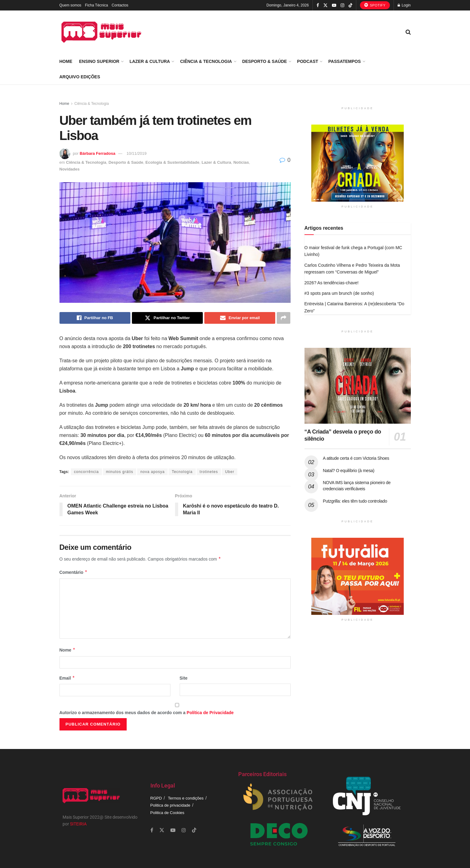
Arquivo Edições (80, 77)
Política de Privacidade (210, 713)
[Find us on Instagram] (184, 830)
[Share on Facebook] (95, 318)
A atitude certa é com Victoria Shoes (356, 458)
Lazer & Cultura (150, 61)
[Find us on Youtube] (173, 830)
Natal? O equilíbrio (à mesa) (349, 471)
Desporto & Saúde (265, 61)
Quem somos (70, 5)
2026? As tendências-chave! (332, 283)
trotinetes (209, 472)
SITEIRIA (78, 824)
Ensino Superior (99, 61)
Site (184, 678)
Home (66, 61)
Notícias (241, 162)
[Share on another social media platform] (284, 318)
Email (67, 678)
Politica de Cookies (168, 813)
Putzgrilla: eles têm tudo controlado (355, 501)
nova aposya (152, 472)
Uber (230, 472)
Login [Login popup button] (404, 5)
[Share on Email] (240, 318)
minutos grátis (120, 472)
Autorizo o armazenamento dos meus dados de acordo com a (147, 713)
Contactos (120, 5)
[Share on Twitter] (167, 318)
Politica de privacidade (170, 805)
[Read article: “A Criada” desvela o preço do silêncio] (358, 386)
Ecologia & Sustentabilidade (172, 162)
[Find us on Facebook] (152, 830)
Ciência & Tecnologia (206, 61)
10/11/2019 (136, 153)
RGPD (156, 798)
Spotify (375, 5)
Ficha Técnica (96, 5)
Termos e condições (186, 798)
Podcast (308, 61)
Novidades (70, 169)
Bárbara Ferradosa (98, 153)
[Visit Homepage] (101, 32)
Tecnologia (182, 472)
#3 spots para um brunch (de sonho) (339, 293)
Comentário (74, 572)
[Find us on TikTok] (350, 6)
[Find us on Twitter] (162, 830)
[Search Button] (408, 32)
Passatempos (344, 61)
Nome (67, 650)
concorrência (86, 472)
